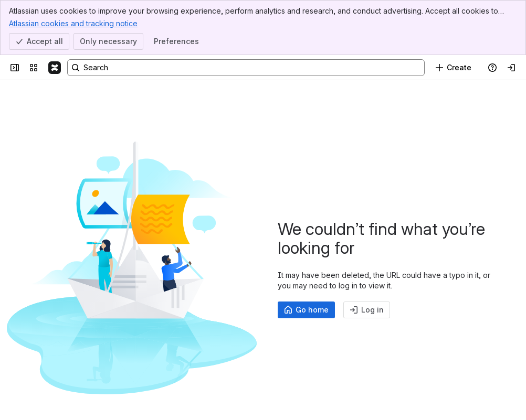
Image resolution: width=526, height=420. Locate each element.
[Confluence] (55, 68)
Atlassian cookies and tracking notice (73, 23)
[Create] (453, 68)
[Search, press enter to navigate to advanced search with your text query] (246, 68)
